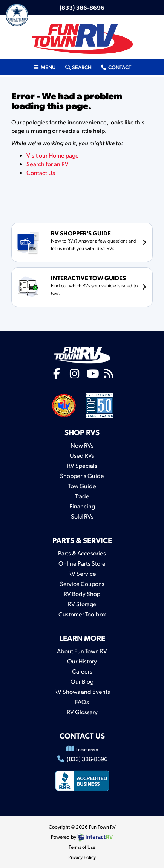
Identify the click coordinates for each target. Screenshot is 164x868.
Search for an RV (48, 164)
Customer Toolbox (82, 614)
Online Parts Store (82, 563)
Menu (46, 67)
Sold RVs (82, 516)
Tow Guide (82, 486)
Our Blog (82, 681)
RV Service (82, 573)
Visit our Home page (53, 155)
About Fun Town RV (82, 651)
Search (78, 67)
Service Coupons (82, 583)
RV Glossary (82, 712)
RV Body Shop (82, 594)
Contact (116, 67)
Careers (82, 671)
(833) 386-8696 (82, 7)
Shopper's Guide (82, 476)
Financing (82, 506)
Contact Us (41, 172)
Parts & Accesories (82, 553)
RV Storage (82, 604)
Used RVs (82, 455)
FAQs (82, 702)
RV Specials (82, 465)
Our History (82, 661)
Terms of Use (82, 847)
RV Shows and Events (82, 691)
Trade (82, 496)
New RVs (82, 445)
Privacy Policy (82, 857)
